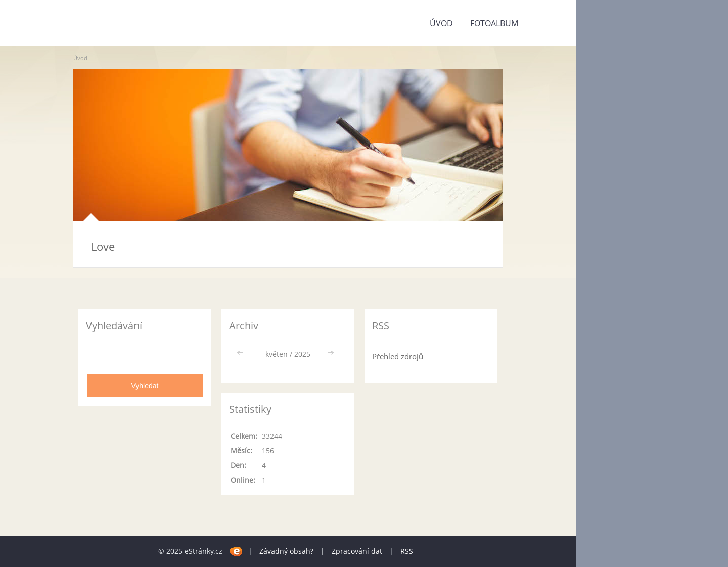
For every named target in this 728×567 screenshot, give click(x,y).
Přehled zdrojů (398, 356)
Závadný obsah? (286, 551)
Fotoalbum (494, 23)
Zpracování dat (357, 551)
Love (103, 246)
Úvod (441, 23)
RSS (407, 551)
